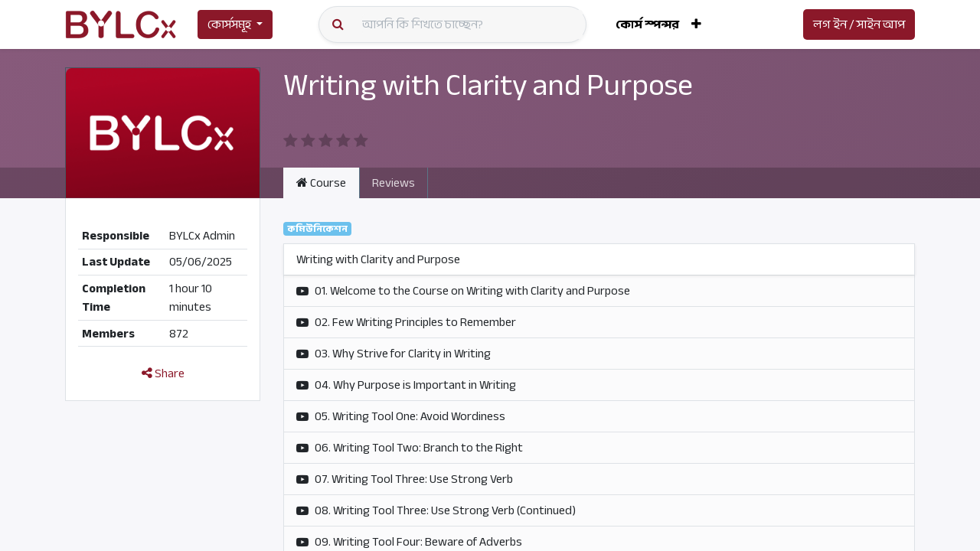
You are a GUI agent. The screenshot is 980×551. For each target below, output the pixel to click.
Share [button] (163, 373)
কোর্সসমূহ (229, 24)
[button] (696, 24)
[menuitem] (647, 24)
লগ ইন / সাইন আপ (859, 24)
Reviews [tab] (394, 183)
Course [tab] (321, 183)
